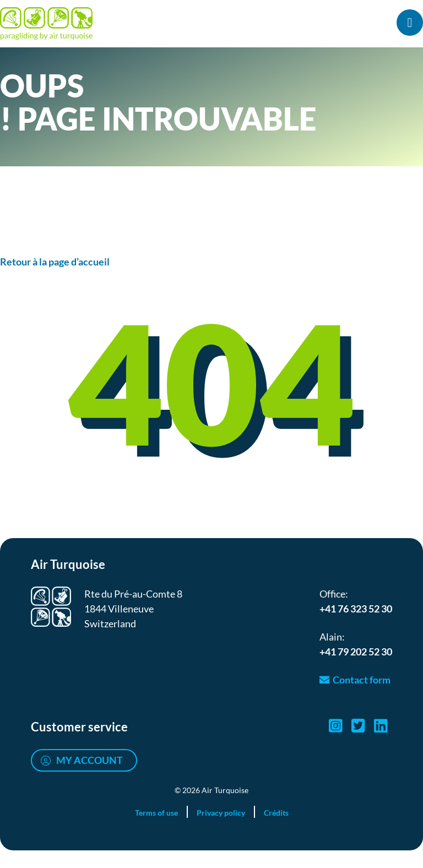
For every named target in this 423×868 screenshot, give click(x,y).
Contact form (362, 680)
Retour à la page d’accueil (55, 262)
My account (90, 760)
